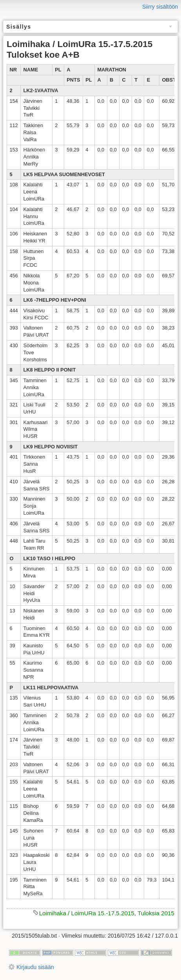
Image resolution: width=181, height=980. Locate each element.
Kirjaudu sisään (35, 967)
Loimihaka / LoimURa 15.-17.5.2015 (87, 913)
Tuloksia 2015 (156, 913)
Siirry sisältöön (160, 7)
